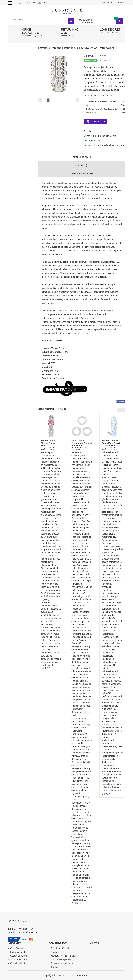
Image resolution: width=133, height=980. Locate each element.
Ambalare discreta (19, 960)
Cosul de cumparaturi (61, 960)
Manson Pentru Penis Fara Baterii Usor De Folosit (111, 443)
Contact (120, 3)
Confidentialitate (18, 963)
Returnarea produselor (62, 963)
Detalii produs (82, 157)
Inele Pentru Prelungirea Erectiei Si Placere (82, 443)
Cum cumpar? (107, 3)
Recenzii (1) (82, 165)
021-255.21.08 (27, 3)
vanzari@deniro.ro (28, 932)
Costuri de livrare (19, 956)
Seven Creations (57, 378)
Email (43, 3)
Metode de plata (18, 952)
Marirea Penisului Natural (63, 956)
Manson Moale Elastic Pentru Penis (48, 443)
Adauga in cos (98, 121)
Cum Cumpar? (17, 948)
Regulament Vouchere (62, 948)
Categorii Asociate (82, 173)
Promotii (55, 952)
